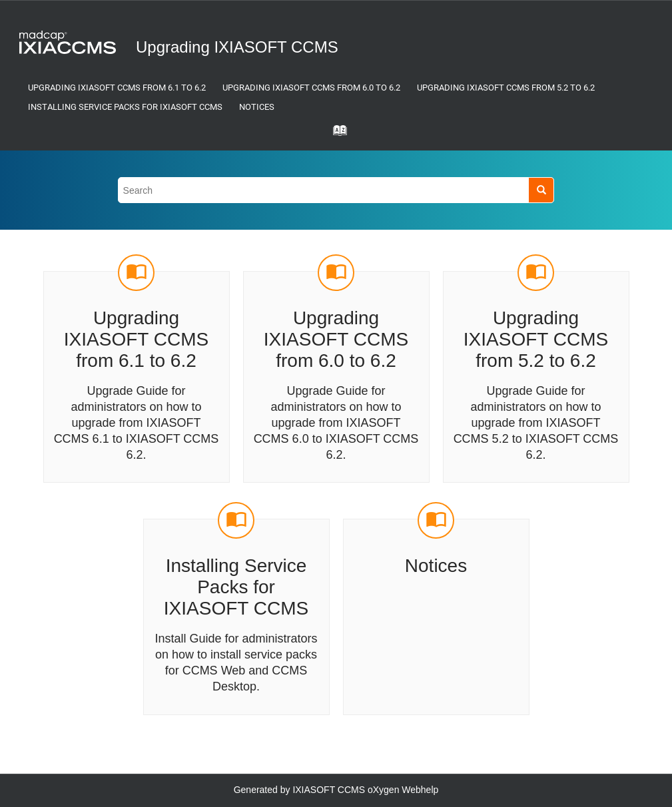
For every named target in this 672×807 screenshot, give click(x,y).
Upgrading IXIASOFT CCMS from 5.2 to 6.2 (506, 88)
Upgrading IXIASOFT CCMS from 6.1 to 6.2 (117, 88)
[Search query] (336, 190)
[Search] (541, 190)
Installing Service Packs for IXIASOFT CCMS (125, 107)
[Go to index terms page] (336, 134)
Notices (257, 107)
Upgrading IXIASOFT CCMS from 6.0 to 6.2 (311, 88)
